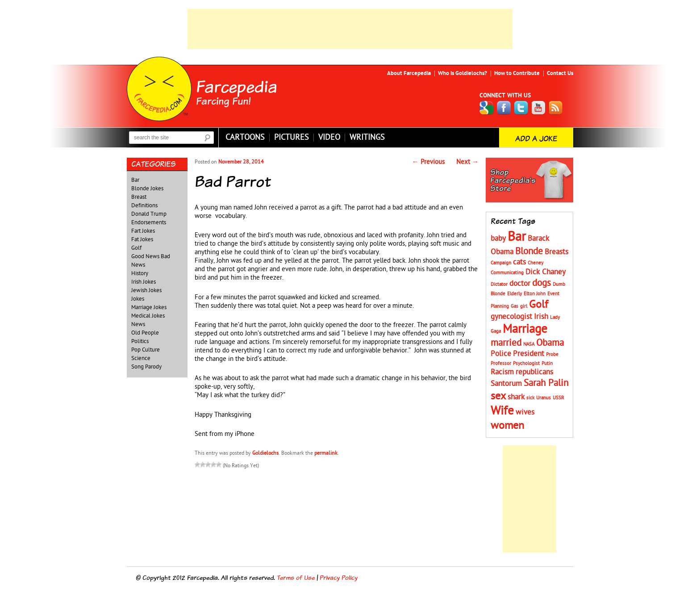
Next (467, 162)
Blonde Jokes (147, 189)
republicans (534, 372)
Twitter (521, 108)
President (529, 354)
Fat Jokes (142, 239)
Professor (501, 363)
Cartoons (245, 138)
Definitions (144, 205)
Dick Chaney (546, 272)
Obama (550, 343)
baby (498, 239)
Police (501, 354)
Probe (552, 354)
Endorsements (149, 222)
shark (516, 397)
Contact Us (560, 73)
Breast (139, 197)
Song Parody (146, 367)
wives (525, 412)
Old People (145, 333)
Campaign (501, 263)
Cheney (535, 263)
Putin (547, 363)
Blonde (529, 251)
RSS (556, 108)
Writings (367, 138)
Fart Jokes (143, 231)
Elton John (535, 294)
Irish (541, 317)
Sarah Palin (546, 383)
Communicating (507, 273)
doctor (520, 284)
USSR (558, 398)
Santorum (506, 384)
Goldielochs (265, 453)
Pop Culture (146, 350)
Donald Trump (149, 214)
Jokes (138, 299)
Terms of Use (296, 577)
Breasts (556, 252)
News (138, 324)
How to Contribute (517, 73)
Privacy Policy (339, 577)
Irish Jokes (144, 282)
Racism (502, 372)
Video (329, 138)
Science (141, 358)
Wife (502, 411)
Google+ (487, 108)
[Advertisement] (350, 29)
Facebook (504, 108)
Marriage (525, 329)
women (507, 425)
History (140, 273)
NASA (529, 344)
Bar (135, 180)
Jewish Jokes (146, 290)
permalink (326, 453)
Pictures (292, 138)
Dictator (499, 284)
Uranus (544, 398)
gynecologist (511, 317)
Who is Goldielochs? (462, 73)
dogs (542, 283)
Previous (428, 162)
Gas (515, 306)
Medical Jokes (148, 316)
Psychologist (526, 363)
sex (498, 396)
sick (530, 398)
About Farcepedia (409, 73)
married (506, 343)
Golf (136, 248)
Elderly (515, 294)
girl (524, 306)
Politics (140, 341)
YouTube (539, 108)
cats (519, 262)
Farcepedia (237, 86)
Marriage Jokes (149, 307)
